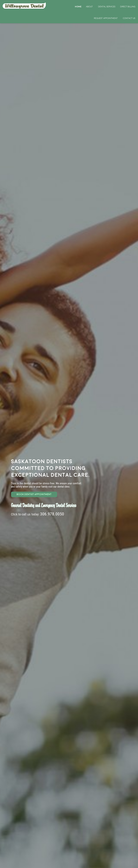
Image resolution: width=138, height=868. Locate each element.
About (89, 7)
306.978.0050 (52, 514)
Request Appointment (106, 18)
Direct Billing (128, 7)
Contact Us (129, 18)
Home (25, 6)
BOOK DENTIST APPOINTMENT (34, 494)
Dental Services (107, 7)
